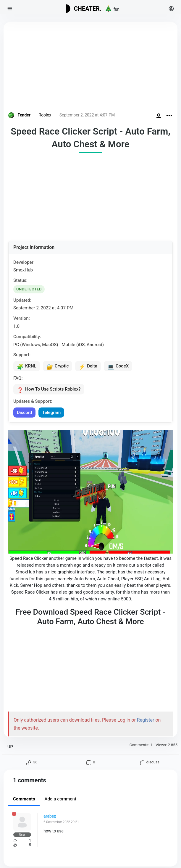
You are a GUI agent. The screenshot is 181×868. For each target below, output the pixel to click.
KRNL (27, 366)
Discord (24, 413)
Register (146, 720)
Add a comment (60, 799)
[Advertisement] (90, 68)
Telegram (51, 413)
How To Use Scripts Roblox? (49, 390)
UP (10, 747)
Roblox (45, 115)
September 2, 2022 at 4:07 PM (87, 115)
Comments (24, 799)
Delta (88, 366)
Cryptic (58, 366)
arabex (50, 816)
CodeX (118, 366)
